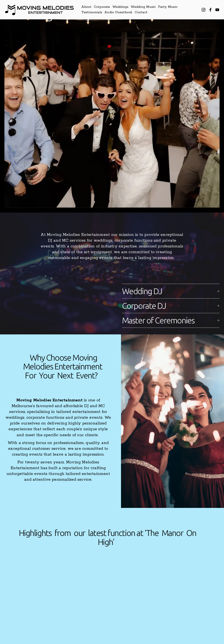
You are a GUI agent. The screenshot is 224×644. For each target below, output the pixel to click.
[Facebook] (210, 10)
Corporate (102, 7)
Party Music (168, 7)
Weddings (120, 7)
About (86, 7)
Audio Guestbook (118, 12)
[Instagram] (203, 10)
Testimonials (92, 12)
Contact (141, 12)
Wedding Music (143, 7)
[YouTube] (217, 10)
